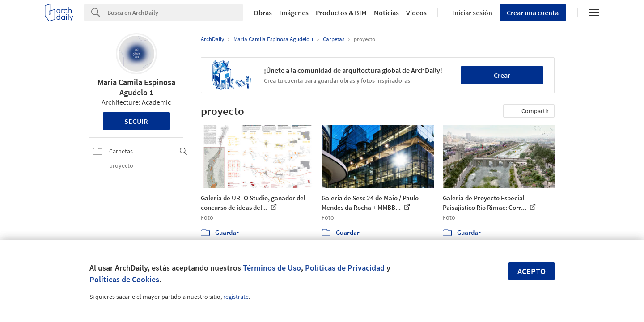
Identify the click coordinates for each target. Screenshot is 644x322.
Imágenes (294, 13)
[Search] (175, 13)
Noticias (386, 13)
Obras (263, 13)
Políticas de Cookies (124, 279)
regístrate (236, 297)
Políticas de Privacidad (345, 268)
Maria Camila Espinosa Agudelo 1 (136, 87)
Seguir (136, 121)
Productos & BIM (341, 13)
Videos (416, 13)
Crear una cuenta (533, 13)
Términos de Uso (272, 268)
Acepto (532, 271)
